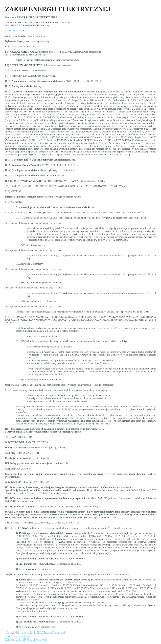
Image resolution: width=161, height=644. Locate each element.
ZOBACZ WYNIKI (15, 31)
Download (59, 633)
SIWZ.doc (11, 636)
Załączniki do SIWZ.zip (20, 640)
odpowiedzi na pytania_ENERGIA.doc (29, 633)
